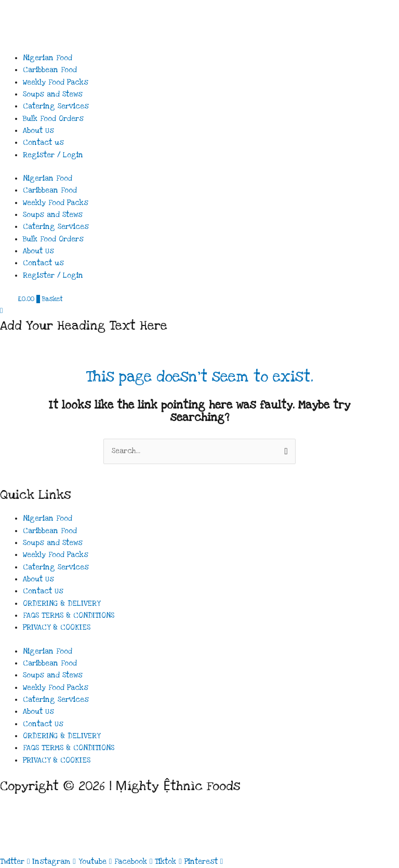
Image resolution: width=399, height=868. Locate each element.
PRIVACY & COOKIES (57, 628)
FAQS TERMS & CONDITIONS (69, 616)
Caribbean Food (50, 70)
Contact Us (43, 591)
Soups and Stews (53, 94)
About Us (38, 131)
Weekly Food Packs (56, 83)
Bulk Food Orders (53, 119)
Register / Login (53, 155)
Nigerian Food (48, 58)
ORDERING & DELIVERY (62, 604)
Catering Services (56, 106)
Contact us (43, 143)
